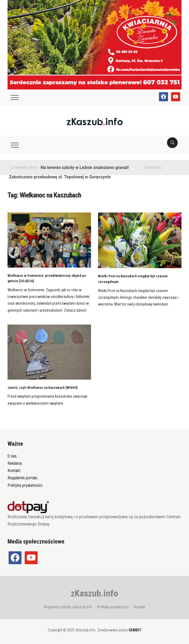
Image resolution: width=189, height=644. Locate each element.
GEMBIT (135, 630)
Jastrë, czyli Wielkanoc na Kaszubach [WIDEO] (43, 388)
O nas (12, 456)
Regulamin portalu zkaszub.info (68, 607)
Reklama (15, 463)
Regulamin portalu (22, 478)
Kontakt (14, 471)
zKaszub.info (95, 593)
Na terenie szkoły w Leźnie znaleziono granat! (85, 168)
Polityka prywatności (25, 485)
